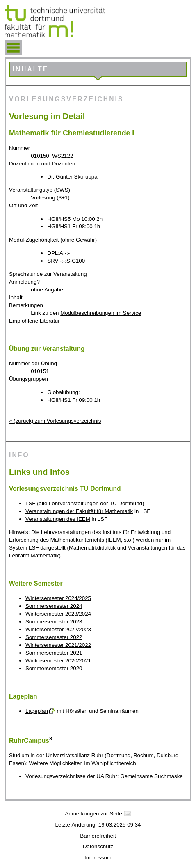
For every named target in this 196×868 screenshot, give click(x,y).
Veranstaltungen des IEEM (58, 519)
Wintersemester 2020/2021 (58, 661)
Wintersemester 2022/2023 (58, 629)
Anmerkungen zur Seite (93, 814)
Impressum (98, 858)
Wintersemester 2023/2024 (58, 614)
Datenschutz (98, 846)
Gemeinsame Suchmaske (152, 776)
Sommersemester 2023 (54, 622)
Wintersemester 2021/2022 (58, 645)
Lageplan (37, 711)
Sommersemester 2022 (54, 637)
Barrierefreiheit (98, 836)
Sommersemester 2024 (54, 606)
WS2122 (63, 156)
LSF (30, 503)
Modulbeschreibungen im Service (101, 313)
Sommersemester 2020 (54, 668)
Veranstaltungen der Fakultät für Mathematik (79, 511)
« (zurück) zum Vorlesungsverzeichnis (55, 421)
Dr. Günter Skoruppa (72, 177)
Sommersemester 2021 (54, 653)
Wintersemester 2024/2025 (58, 598)
